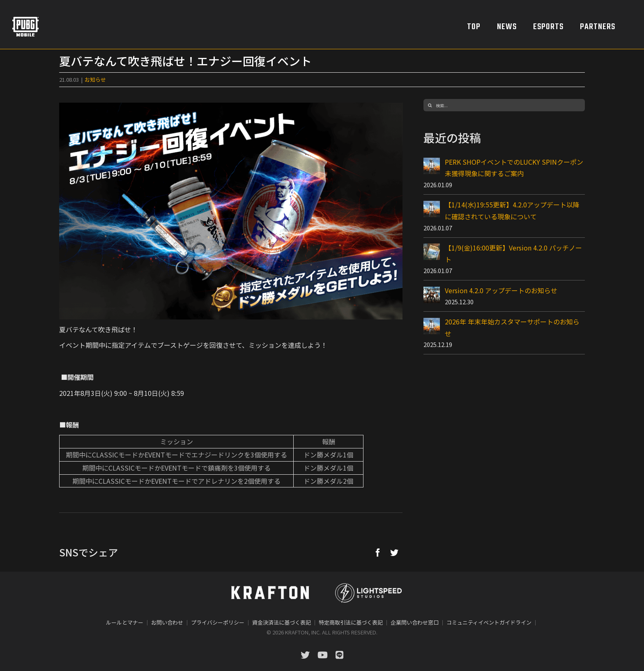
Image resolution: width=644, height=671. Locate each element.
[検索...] (504, 105)
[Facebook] (378, 552)
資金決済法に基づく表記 (282, 622)
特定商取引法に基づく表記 (351, 622)
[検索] (430, 105)
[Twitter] (394, 552)
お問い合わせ (167, 622)
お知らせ (95, 79)
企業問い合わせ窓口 (415, 622)
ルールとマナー (125, 622)
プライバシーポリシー (218, 622)
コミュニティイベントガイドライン (489, 622)
